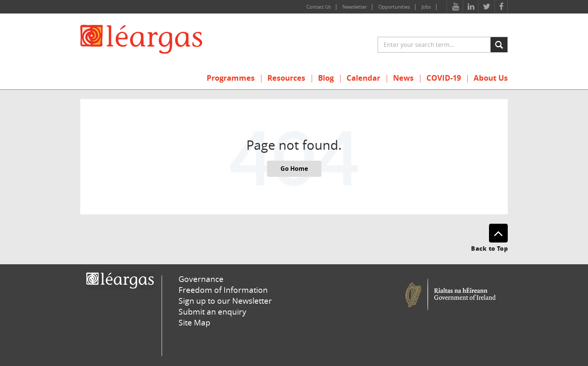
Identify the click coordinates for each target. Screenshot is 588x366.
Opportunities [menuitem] (394, 7)
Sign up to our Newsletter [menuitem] (225, 301)
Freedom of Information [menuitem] (223, 290)
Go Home (294, 169)
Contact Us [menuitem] (319, 7)
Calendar (363, 78)
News (403, 78)
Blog (326, 78)
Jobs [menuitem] (426, 7)
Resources (286, 78)
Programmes (231, 78)
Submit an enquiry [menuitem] (212, 312)
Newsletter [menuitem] (355, 7)
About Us (491, 78)
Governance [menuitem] (201, 279)
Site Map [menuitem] (194, 322)
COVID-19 (444, 78)
